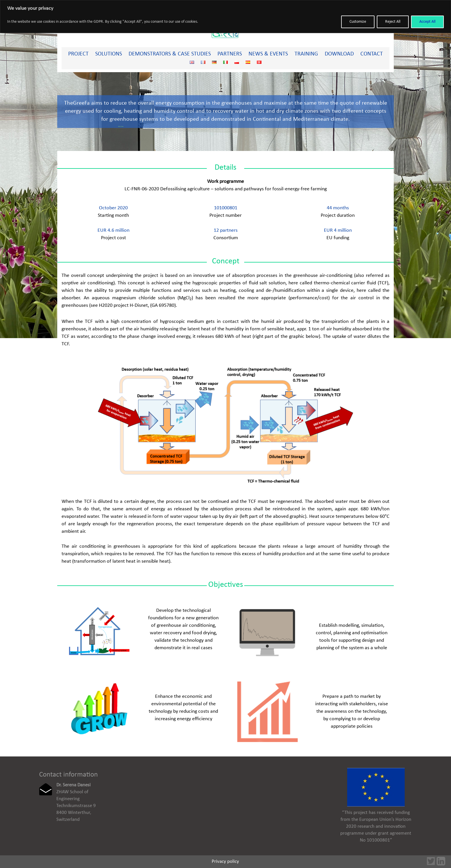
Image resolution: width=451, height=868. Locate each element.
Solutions (109, 54)
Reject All (393, 22)
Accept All (427, 22)
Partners (230, 54)
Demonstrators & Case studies (170, 54)
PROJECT (78, 54)
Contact (372, 54)
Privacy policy (225, 862)
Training (306, 54)
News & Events (268, 54)
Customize (358, 22)
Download (339, 54)
